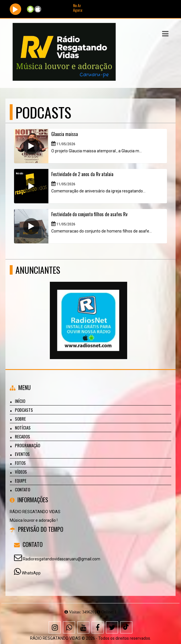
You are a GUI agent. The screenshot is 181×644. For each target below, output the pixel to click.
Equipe (21, 480)
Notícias (23, 428)
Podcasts (24, 410)
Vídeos (21, 472)
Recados (22, 436)
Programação (27, 445)
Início (20, 401)
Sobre (20, 419)
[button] (165, 34)
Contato (22, 489)
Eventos (22, 454)
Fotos (20, 463)
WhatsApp (31, 573)
